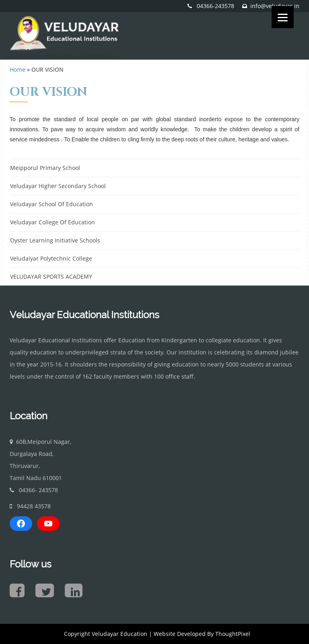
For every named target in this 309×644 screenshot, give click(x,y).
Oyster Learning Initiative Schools (55, 240)
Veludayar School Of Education (51, 204)
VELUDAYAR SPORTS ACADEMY (51, 276)
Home (18, 69)
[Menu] (283, 17)
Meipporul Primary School (45, 168)
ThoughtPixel (233, 634)
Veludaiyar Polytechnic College (51, 258)
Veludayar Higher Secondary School (58, 186)
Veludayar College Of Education (53, 222)
